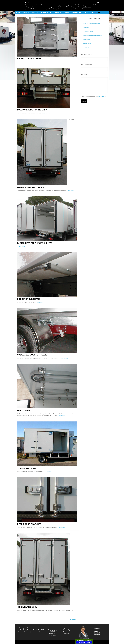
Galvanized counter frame (30, 346)
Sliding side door (25, 459)
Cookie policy (66, 624)
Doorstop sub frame (27, 291)
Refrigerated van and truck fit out (92, 23)
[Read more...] (22, 62)
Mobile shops (87, 39)
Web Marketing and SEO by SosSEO (70, 635)
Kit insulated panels (88, 31)
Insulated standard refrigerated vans (92, 35)
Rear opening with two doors (73, 122)
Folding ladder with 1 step (30, 109)
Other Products (87, 43)
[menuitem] (93, 13)
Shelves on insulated (27, 59)
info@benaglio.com (38, 622)
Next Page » (73, 610)
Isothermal (86, 27)
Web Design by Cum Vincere (52, 635)
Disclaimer (66, 622)
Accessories (86, 47)
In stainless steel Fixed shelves (32, 235)
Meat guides (23, 402)
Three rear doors (26, 598)
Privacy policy (102, 96)
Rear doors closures (28, 515)
